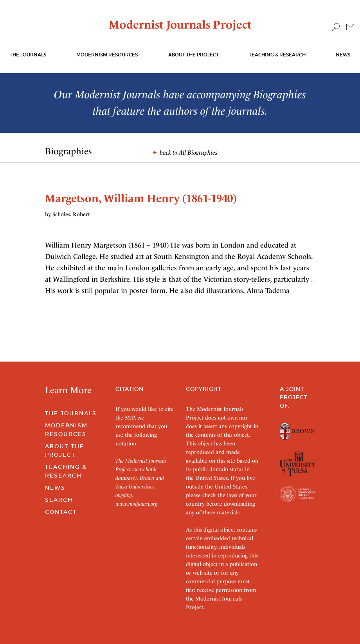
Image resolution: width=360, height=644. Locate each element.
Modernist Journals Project (180, 25)
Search (59, 500)
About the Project (193, 55)
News (343, 55)
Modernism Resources (107, 55)
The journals (28, 55)
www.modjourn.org (136, 504)
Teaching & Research (277, 55)
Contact (61, 512)
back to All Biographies (185, 153)
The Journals (71, 413)
